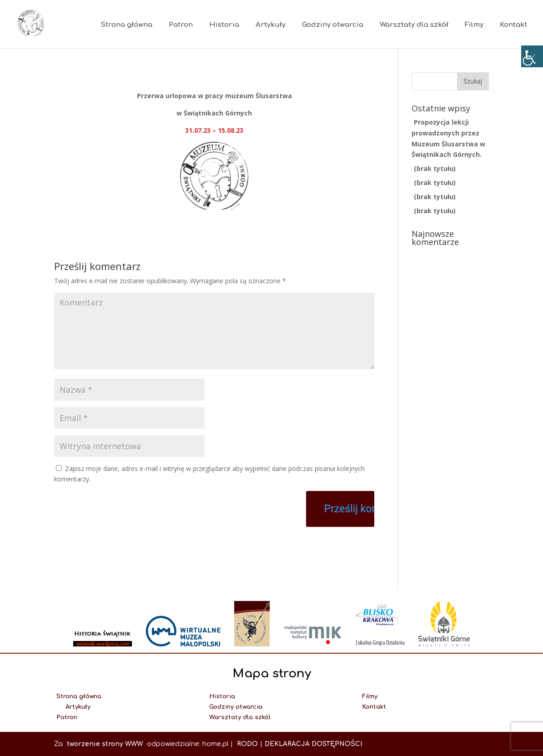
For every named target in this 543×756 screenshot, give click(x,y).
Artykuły (271, 25)
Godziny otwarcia (333, 25)
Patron (181, 25)
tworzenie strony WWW (106, 744)
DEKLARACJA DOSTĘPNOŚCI (313, 744)
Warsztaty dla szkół (414, 25)
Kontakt (513, 25)
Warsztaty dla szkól (240, 717)
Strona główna (126, 25)
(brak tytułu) (435, 168)
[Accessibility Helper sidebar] (532, 56)
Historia (224, 25)
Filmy (474, 25)
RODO (247, 744)
